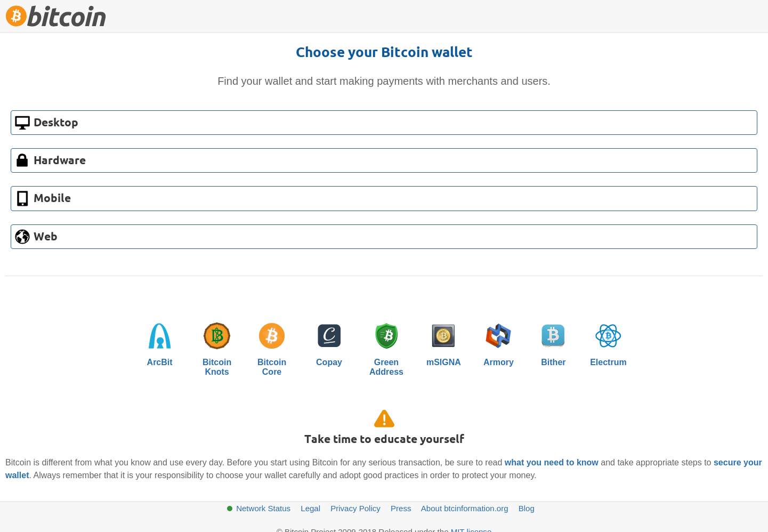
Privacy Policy (355, 508)
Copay (329, 342)
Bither (553, 342)
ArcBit (160, 342)
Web (46, 237)
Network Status (263, 508)
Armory (498, 342)
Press (401, 508)
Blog (527, 508)
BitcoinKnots (217, 346)
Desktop (56, 123)
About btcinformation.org (465, 508)
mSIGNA (443, 342)
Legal (310, 508)
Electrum (608, 342)
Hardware (60, 161)
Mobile (52, 199)
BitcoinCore (272, 346)
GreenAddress (386, 346)
